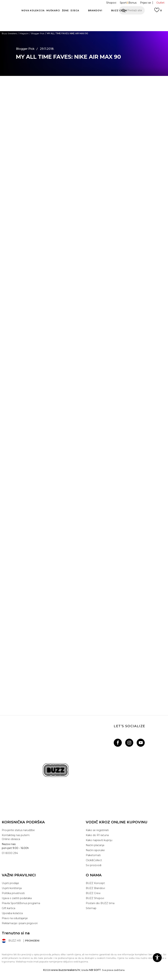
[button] (132, 10)
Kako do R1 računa (97, 835)
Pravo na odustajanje (15, 918)
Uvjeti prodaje (10, 883)
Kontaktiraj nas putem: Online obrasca (16, 837)
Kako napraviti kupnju (99, 840)
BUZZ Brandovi (95, 888)
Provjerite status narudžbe (18, 830)
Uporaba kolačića (12, 913)
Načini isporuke (95, 850)
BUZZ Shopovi (95, 898)
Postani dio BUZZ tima (100, 903)
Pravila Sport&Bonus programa (21, 903)
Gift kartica (9, 908)
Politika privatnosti (13, 893)
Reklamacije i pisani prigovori (20, 923)
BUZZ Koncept (95, 883)
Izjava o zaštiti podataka (17, 898)
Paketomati (93, 855)
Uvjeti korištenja (12, 888)
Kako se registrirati (97, 830)
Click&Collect (94, 860)
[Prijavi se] (158, 12)
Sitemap (91, 908)
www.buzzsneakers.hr (66, 970)
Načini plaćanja (95, 845)
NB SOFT (95, 970)
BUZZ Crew (93, 893)
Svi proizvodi (94, 865)
